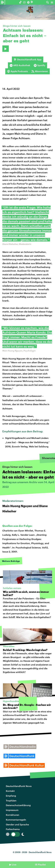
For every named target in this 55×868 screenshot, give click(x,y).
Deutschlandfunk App (28, 59)
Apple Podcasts (17, 71)
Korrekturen (13, 815)
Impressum (12, 810)
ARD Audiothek (20, 65)
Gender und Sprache (17, 824)
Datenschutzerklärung (18, 805)
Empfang (11, 796)
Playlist (42, 864)
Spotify (40, 65)
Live (14, 864)
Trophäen (11, 800)
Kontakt (10, 791)
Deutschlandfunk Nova (19, 786)
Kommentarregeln (16, 820)
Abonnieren (40, 71)
